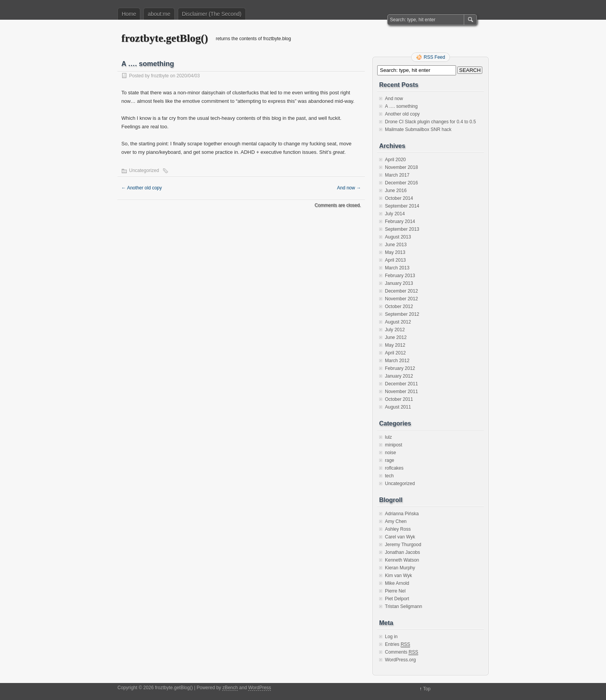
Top (427, 689)
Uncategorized (144, 170)
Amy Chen (396, 521)
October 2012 (399, 307)
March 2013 (397, 268)
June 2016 (396, 191)
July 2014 (395, 214)
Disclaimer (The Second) (212, 14)
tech (389, 476)
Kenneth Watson (402, 560)
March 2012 (397, 361)
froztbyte (160, 76)
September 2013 (402, 229)
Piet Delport (397, 599)
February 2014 (400, 221)
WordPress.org (400, 660)
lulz (388, 437)
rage (390, 460)
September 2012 (402, 314)
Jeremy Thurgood (403, 545)
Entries (397, 645)
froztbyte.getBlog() (165, 38)
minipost (394, 445)
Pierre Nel (395, 591)
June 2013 (396, 245)
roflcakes (394, 468)
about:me (159, 14)
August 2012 (398, 322)
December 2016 (401, 183)
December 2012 (401, 291)
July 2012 (395, 330)
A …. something (401, 106)
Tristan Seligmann (403, 606)
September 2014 (402, 206)
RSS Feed (434, 57)
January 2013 (399, 283)
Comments (402, 652)
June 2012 (396, 337)
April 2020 (395, 160)
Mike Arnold (397, 583)
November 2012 (401, 299)
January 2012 (399, 376)
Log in (391, 637)
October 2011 (399, 399)
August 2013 (398, 237)
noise (391, 453)
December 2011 (401, 384)
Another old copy (142, 188)
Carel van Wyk (400, 537)
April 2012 (395, 353)
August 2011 (398, 407)
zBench (230, 688)
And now (349, 188)
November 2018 (401, 167)
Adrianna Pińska (402, 514)
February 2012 (400, 368)
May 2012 (395, 345)
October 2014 (399, 198)
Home (129, 14)
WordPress (260, 688)
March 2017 (397, 175)
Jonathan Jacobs (403, 552)
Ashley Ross (398, 529)
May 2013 (395, 252)
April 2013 (395, 260)
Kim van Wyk (398, 576)
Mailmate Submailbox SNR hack (418, 129)
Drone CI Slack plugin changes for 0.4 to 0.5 (430, 122)
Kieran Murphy (400, 568)
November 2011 (401, 392)
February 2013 (400, 276)
